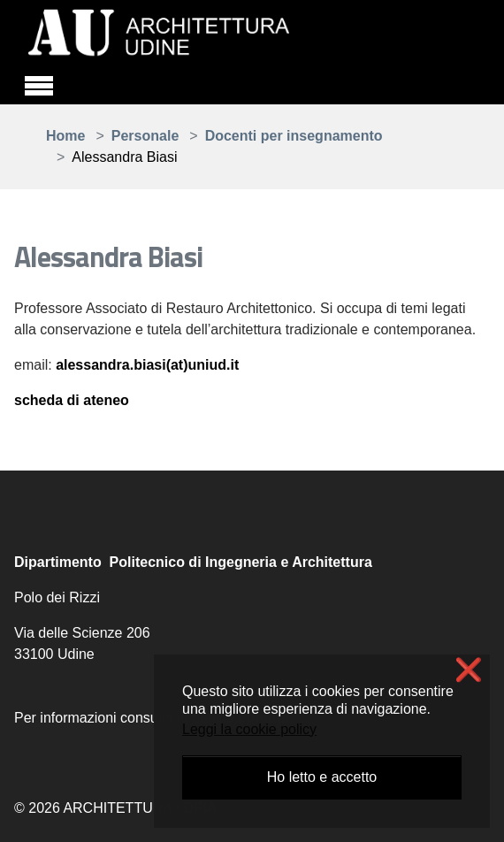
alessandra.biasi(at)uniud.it (147, 365)
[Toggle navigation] (39, 83)
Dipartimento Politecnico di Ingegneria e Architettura (193, 562)
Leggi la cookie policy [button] (249, 729)
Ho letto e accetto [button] (322, 777)
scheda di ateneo (72, 400)
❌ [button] (469, 670)
